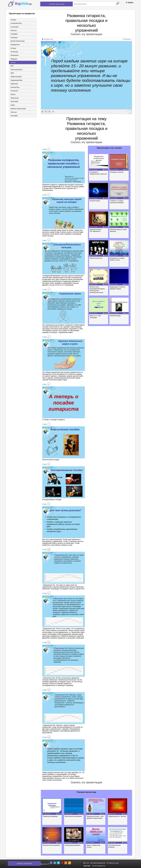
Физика (13, 95)
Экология (13, 113)
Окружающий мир (16, 81)
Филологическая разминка (75, 816)
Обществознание (16, 77)
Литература (14, 52)
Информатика (15, 45)
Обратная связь (113, 863)
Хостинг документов (99, 866)
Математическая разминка (52, 845)
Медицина (14, 59)
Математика (14, 56)
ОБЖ (12, 74)
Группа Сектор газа (96, 258)
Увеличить (127, 39)
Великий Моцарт (116, 316)
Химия (12, 106)
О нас (86, 863)
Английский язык (16, 23)
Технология (14, 92)
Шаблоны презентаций (18, 110)
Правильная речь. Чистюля (120, 816)
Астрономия (14, 27)
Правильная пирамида (51, 816)
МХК (12, 66)
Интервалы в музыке (117, 172)
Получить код (47, 39)
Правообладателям (98, 863)
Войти (130, 3)
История (13, 48)
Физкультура (14, 99)
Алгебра (13, 20)
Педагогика (14, 84)
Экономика (14, 117)
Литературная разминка (74, 845)
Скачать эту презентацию (86, 34)
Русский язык (15, 88)
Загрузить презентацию (57, 4)
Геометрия (14, 38)
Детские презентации (17, 41)
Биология (13, 31)
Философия (14, 102)
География (14, 34)
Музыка (13, 63)
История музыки (95, 201)
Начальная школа (16, 70)
